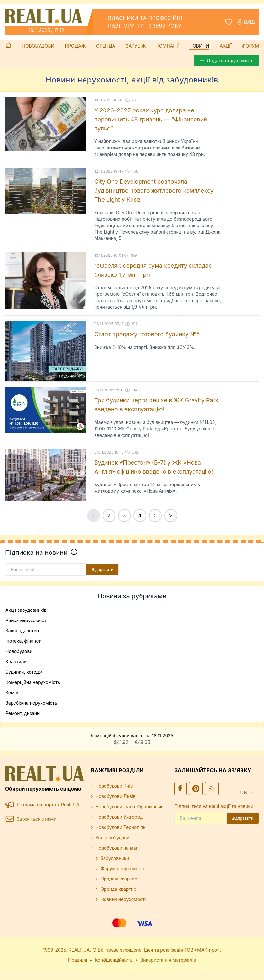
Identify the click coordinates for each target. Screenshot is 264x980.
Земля (12, 692)
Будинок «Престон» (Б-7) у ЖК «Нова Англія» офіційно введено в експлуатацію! (154, 467)
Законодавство (22, 631)
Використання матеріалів (168, 960)
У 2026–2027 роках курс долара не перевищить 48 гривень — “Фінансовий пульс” (151, 119)
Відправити (102, 569)
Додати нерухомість (226, 61)
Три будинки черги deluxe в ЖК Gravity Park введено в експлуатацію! (156, 405)
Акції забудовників (26, 610)
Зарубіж (136, 46)
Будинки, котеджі (25, 672)
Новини (199, 46)
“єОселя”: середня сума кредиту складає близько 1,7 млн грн (153, 270)
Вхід (246, 22)
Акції (226, 46)
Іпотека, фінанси (23, 641)
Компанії (168, 46)
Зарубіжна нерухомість (31, 703)
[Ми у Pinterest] (196, 789)
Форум (250, 46)
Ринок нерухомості (27, 620)
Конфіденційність (114, 960)
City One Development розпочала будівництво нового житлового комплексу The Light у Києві (154, 191)
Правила (78, 960)
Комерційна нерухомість (33, 682)
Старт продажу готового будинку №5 (147, 334)
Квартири (16, 662)
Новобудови (38, 46)
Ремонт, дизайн (23, 713)
